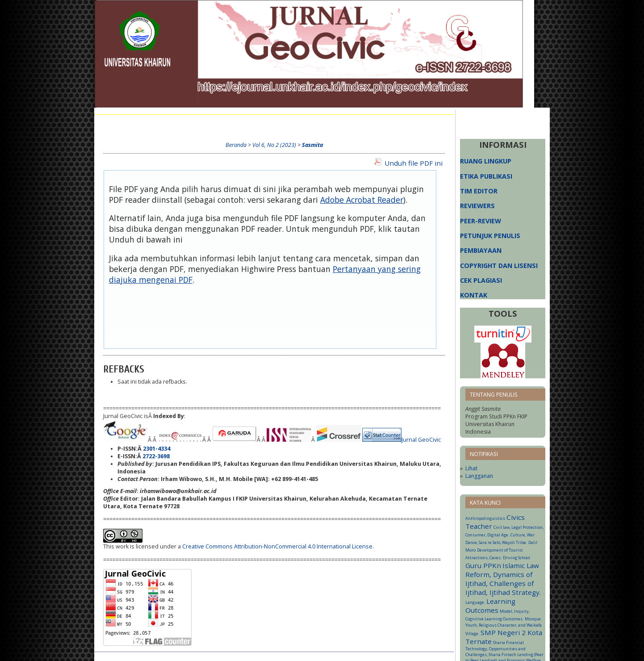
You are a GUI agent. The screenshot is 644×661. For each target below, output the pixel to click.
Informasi (335, 123)
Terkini (275, 123)
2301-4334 (157, 449)
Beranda (115, 123)
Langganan (479, 476)
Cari (249, 123)
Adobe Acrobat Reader (362, 200)
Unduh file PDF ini (414, 163)
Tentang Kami (157, 123)
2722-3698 (156, 456)
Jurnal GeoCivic (421, 440)
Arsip (303, 123)
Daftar (224, 123)
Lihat (471, 468)
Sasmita (312, 145)
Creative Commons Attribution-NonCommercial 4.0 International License (277, 546)
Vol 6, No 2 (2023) (274, 145)
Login (196, 123)
